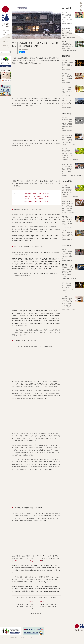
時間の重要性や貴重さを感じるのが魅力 (36, 201)
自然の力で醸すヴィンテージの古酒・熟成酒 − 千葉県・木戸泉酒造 (24, 606)
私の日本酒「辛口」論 (72, 50)
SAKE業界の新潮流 (5, 38)
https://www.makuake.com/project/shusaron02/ (29, 561)
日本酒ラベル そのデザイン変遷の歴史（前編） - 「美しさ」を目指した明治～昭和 (67, 18)
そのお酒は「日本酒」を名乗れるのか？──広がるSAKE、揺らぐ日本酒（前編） (68, 287)
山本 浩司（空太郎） (66, 145)
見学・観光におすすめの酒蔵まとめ (76, 175)
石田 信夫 (64, 23)
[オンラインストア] (10, 634)
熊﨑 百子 (64, 261)
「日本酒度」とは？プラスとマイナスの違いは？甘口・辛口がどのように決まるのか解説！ (67, 221)
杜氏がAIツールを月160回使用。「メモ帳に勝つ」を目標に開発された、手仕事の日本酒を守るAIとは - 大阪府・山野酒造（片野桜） (68, 271)
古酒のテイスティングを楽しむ (34, 199)
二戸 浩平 (64, 50)
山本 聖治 (64, 38)
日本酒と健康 (5, 34)
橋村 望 (21, 49)
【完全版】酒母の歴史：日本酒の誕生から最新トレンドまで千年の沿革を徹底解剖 (67, 255)
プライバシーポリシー (5, 637)
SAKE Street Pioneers (72, 279)
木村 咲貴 (64, 293)
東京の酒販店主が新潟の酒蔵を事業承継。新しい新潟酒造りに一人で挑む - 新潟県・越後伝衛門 (67, 139)
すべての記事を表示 (36, 614)
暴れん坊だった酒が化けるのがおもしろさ (37, 196)
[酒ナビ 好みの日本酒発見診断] (34, 634)
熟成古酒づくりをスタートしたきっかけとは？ (38, 194)
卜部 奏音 (64, 279)
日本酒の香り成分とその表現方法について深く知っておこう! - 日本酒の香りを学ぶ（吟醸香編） (68, 154)
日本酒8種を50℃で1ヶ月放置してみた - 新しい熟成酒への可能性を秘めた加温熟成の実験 (67, 32)
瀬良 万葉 (64, 130)
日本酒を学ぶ (5, 31)
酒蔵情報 (5, 41)
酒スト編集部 (65, 175)
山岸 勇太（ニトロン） (67, 159)
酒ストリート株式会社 (20, 637)
